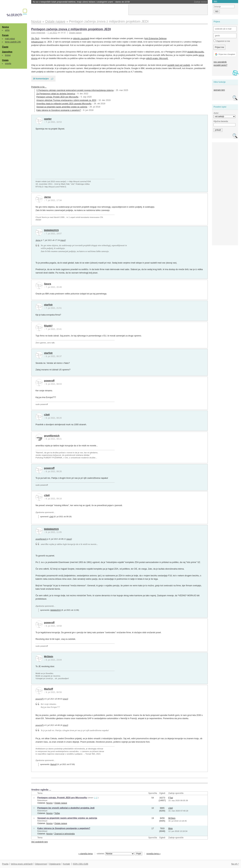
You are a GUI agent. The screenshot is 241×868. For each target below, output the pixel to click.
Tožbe (57, 813)
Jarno (47, 197)
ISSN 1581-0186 (80, 864)
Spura (48, 284)
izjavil (63, 240)
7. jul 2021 (52, 33)
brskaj (8, 55)
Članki (5, 47)
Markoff (49, 689)
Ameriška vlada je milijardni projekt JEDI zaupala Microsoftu (64, 104)
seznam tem (219, 90)
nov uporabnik (220, 62)
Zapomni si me (222, 41)
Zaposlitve (7, 52)
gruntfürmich (52, 436)
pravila (8, 63)
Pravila (5, 864)
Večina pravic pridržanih (22, 864)
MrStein (49, 656)
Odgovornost (41, 864)
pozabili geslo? (220, 65)
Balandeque (42, 800)
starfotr (48, 305)
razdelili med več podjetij (179, 65)
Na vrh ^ (235, 864)
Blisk (170, 828)
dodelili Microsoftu (196, 52)
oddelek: (115, 854)
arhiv (7, 30)
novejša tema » (153, 854)
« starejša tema (86, 854)
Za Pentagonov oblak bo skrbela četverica (56, 94)
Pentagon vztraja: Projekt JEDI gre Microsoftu (57, 97)
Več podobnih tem (40, 842)
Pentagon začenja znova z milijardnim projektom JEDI (71, 29)
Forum (5, 35)
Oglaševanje (55, 864)
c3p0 (47, 415)
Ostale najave (75, 33)
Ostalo (5, 60)
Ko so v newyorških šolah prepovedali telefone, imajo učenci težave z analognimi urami (81, 2)
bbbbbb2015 (51, 230)
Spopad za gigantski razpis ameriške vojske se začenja (62, 107)
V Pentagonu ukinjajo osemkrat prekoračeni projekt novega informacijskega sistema (75, 90)
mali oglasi (10, 39)
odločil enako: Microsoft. (157, 58)
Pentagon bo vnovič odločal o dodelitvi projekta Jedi (66, 808)
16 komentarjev (41, 79)
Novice (5, 27)
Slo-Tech (35, 38)
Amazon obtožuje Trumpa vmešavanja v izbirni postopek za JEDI (66, 100)
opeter (48, 119)
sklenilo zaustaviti (81, 38)
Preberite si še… (39, 87)
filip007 (48, 326)
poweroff (49, 381)
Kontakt (66, 864)
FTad (171, 798)
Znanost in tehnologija (64, 834)
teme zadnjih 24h (13, 42)
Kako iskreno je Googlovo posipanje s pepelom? (59, 110)
